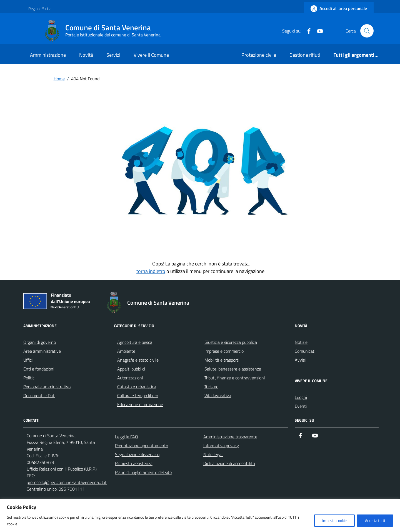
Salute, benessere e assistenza (233, 369)
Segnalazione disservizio (137, 454)
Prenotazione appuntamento (142, 446)
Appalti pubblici (131, 369)
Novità (86, 55)
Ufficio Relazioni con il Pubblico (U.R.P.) (62, 469)
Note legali (213, 454)
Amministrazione (48, 55)
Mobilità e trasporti (222, 360)
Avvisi (300, 360)
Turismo (211, 387)
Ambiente (126, 351)
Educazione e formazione (140, 404)
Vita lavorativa (218, 396)
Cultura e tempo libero (138, 396)
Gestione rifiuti (305, 55)
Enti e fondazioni (39, 369)
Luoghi (301, 397)
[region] (200, 515)
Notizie (301, 342)
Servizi (113, 55)
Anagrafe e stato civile (138, 360)
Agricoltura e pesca (135, 342)
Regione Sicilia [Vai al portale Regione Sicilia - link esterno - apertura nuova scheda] (40, 8)
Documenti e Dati (39, 396)
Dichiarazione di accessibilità (229, 463)
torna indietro (151, 271)
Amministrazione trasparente (230, 437)
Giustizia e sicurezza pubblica (231, 342)
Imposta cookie (334, 520)
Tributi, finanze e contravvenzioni (235, 378)
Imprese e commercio (224, 351)
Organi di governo (40, 342)
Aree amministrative (42, 351)
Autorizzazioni (130, 378)
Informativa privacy (221, 446)
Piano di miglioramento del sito (143, 472)
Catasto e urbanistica (137, 387)
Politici (29, 378)
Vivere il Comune (151, 55)
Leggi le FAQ (127, 437)
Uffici (28, 360)
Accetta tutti (375, 520)
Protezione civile (259, 55)
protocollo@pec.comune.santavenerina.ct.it (67, 482)
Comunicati (305, 351)
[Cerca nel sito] (367, 31)
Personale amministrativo (47, 387)
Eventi (301, 406)
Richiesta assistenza (134, 463)
